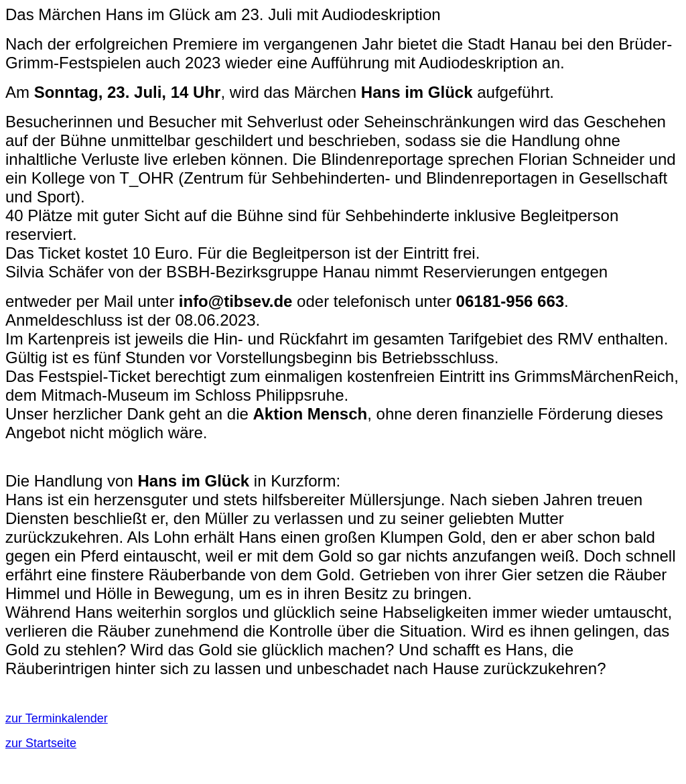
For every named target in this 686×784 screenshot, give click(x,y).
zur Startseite (41, 743)
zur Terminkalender (57, 718)
